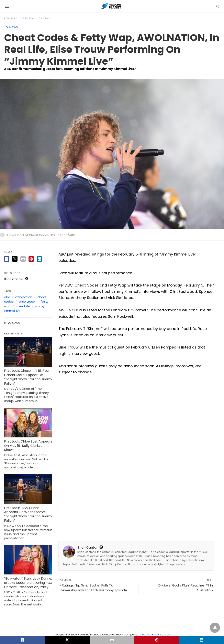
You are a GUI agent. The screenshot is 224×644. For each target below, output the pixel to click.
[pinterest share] (31, 259)
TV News (45, 18)
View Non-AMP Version (155, 635)
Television (28, 18)
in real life (23, 306)
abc (7, 297)
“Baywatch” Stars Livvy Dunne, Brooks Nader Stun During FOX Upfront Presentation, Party (28, 583)
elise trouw (27, 302)
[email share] (23, 259)
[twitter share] (15, 259)
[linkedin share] (39, 259)
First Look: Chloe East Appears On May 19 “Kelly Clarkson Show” (28, 446)
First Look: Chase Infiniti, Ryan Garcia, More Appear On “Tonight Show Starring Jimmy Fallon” (28, 377)
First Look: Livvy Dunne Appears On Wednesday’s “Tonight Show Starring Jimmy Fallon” (28, 514)
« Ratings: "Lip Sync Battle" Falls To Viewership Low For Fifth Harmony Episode (93, 588)
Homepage (10, 18)
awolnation (24, 297)
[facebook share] (7, 259)
